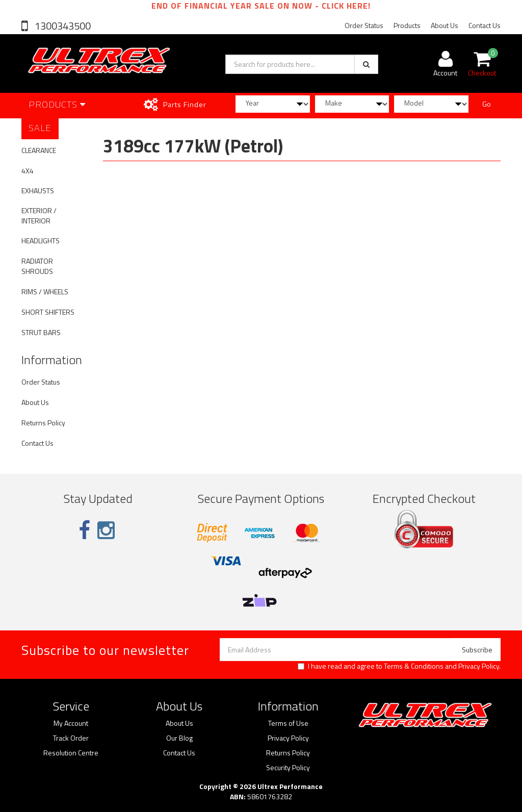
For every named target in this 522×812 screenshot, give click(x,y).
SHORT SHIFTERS (48, 312)
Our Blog (179, 738)
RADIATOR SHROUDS (37, 266)
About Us (445, 25)
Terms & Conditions (414, 666)
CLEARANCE (39, 150)
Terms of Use (288, 723)
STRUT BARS (41, 332)
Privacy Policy (479, 666)
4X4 (28, 171)
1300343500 (62, 26)
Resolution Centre (71, 753)
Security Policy (288, 768)
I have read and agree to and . (399, 666)
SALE (40, 128)
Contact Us (485, 25)
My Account (71, 723)
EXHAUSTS (38, 191)
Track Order (71, 738)
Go (487, 104)
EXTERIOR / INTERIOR (39, 215)
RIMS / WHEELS (45, 291)
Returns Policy (43, 423)
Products (407, 25)
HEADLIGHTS (41, 240)
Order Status (364, 25)
